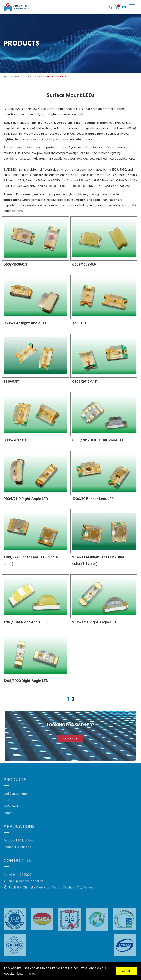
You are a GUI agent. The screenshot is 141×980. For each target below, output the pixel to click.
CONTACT (70, 738)
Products (18, 77)
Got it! (127, 971)
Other (8, 826)
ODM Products (14, 820)
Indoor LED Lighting (17, 860)
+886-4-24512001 (21, 888)
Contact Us (17, 874)
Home (7, 77)
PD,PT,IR (9, 813)
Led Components (35, 77)
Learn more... (27, 974)
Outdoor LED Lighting (19, 854)
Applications (19, 840)
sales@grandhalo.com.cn (26, 895)
